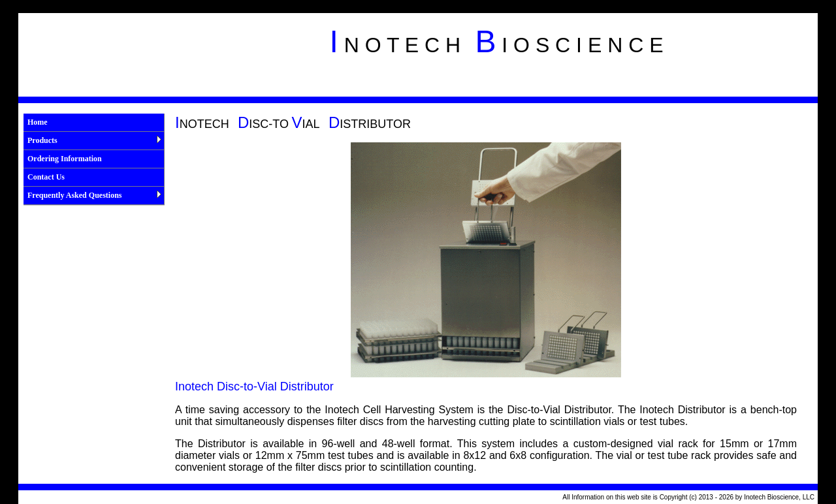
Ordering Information (65, 159)
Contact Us (46, 177)
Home (38, 122)
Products (94, 140)
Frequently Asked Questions (94, 195)
